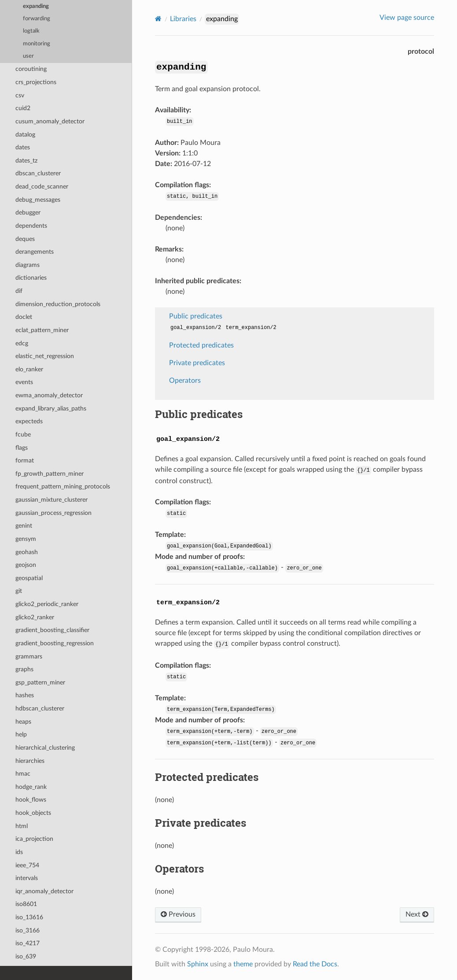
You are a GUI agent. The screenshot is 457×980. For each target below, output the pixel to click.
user (28, 56)
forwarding (37, 19)
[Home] (158, 19)
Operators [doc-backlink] (179, 869)
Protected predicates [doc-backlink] (207, 777)
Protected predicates (201, 345)
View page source (407, 18)
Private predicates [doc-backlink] (201, 823)
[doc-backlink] (188, 437)
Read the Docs (315, 964)
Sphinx (198, 964)
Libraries (183, 19)
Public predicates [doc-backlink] (199, 414)
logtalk (31, 31)
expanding (36, 6)
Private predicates (197, 363)
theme (243, 964)
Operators (185, 381)
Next (417, 914)
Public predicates (196, 316)
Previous (178, 914)
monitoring (37, 44)
